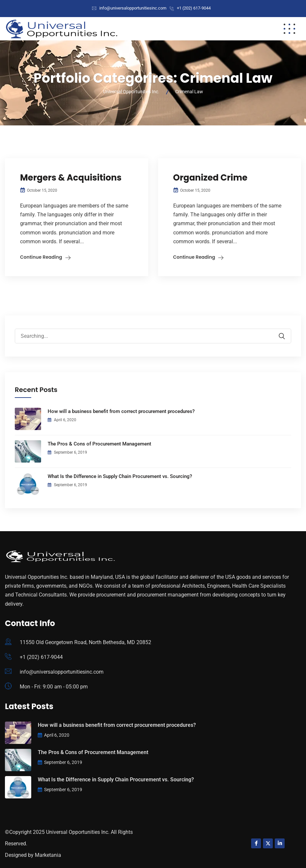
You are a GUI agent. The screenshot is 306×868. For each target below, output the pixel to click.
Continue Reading (41, 257)
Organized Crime (210, 178)
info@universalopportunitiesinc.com (133, 8)
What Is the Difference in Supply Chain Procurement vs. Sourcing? (120, 476)
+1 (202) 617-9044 (194, 8)
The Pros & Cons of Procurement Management (99, 444)
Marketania (48, 855)
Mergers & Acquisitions (71, 178)
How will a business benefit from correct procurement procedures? (121, 411)
